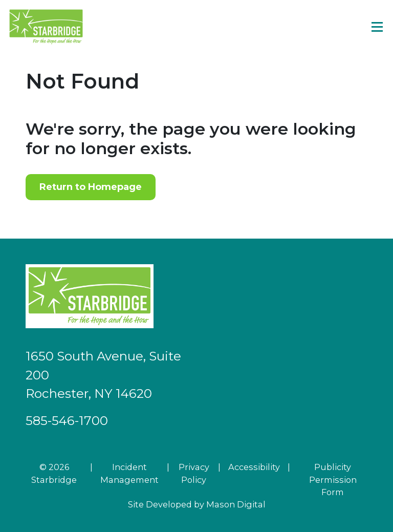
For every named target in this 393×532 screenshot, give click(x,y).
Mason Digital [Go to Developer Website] (236, 504)
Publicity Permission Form (333, 480)
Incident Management (129, 473)
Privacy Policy (194, 473)
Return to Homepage (91, 187)
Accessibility (254, 467)
